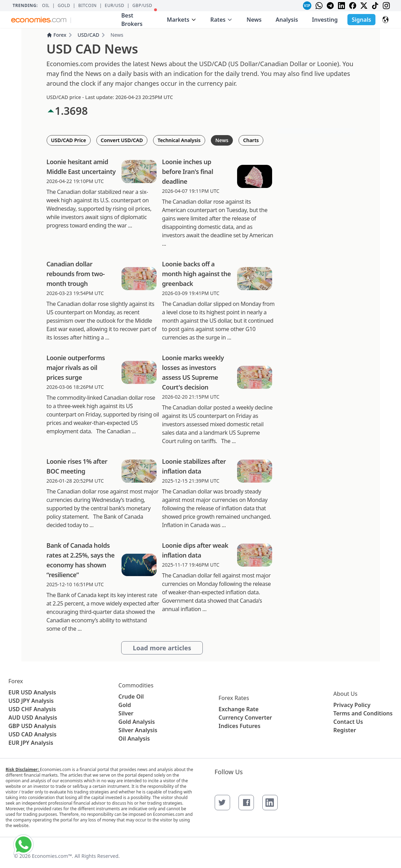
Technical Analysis (179, 140)
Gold (64, 6)
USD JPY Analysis (31, 701)
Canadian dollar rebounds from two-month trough (76, 274)
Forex (57, 35)
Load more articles (162, 648)
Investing (325, 20)
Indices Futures (240, 726)
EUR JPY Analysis (31, 743)
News (254, 20)
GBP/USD (142, 6)
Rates (222, 20)
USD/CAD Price (69, 140)
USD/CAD (88, 35)
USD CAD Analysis (32, 734)
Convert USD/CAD (122, 140)
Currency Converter (245, 717)
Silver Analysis (138, 730)
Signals (361, 20)
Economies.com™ (52, 856)
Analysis (287, 20)
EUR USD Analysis (32, 692)
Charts (251, 140)
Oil (46, 6)
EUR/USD (115, 6)
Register (345, 730)
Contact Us (348, 722)
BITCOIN (87, 6)
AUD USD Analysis (33, 717)
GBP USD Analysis (32, 726)
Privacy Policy (352, 705)
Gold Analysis (137, 722)
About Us (345, 694)
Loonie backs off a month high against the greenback (197, 274)
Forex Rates (234, 698)
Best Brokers (139, 18)
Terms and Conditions (363, 713)
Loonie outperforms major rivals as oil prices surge (76, 367)
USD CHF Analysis (32, 709)
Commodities (136, 685)
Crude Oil (131, 696)
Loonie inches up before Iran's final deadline (188, 171)
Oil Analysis (134, 738)
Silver (126, 713)
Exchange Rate (238, 709)
